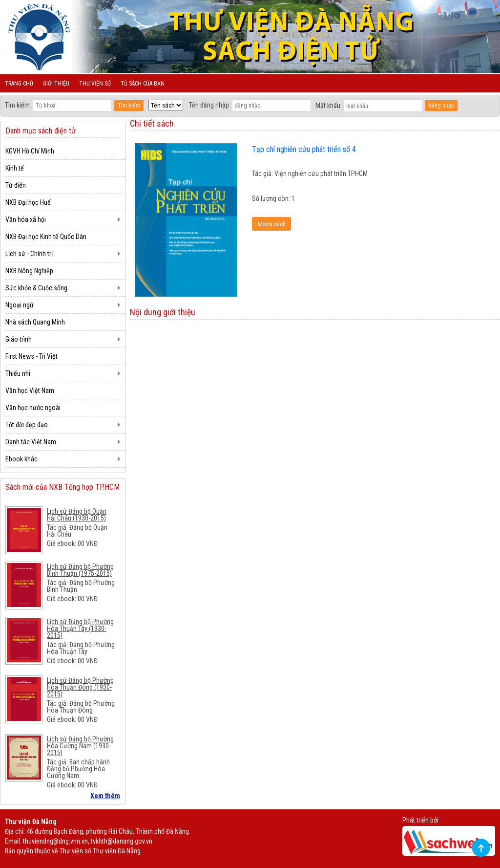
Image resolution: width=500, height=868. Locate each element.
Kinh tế (15, 168)
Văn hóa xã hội (26, 219)
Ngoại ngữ (20, 305)
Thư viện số (95, 84)
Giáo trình (19, 339)
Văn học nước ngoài (33, 408)
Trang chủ (19, 84)
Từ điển (16, 185)
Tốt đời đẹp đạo (27, 425)
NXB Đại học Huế (28, 202)
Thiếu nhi (18, 373)
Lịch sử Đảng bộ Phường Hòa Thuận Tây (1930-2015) (80, 629)
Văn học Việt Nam (30, 391)
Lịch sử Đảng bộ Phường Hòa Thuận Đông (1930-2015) (80, 687)
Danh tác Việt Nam (31, 442)
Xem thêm (105, 796)
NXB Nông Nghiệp (29, 271)
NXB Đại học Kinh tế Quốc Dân (46, 237)
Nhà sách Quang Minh (35, 322)
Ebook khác (21, 459)
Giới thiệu (56, 84)
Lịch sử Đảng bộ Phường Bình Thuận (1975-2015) (80, 570)
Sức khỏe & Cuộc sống (36, 288)
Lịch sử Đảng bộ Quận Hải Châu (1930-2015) (77, 515)
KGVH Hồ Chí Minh (30, 151)
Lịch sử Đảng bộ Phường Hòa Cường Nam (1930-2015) (80, 746)
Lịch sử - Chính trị (29, 254)
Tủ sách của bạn (143, 84)
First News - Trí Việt (31, 356)
